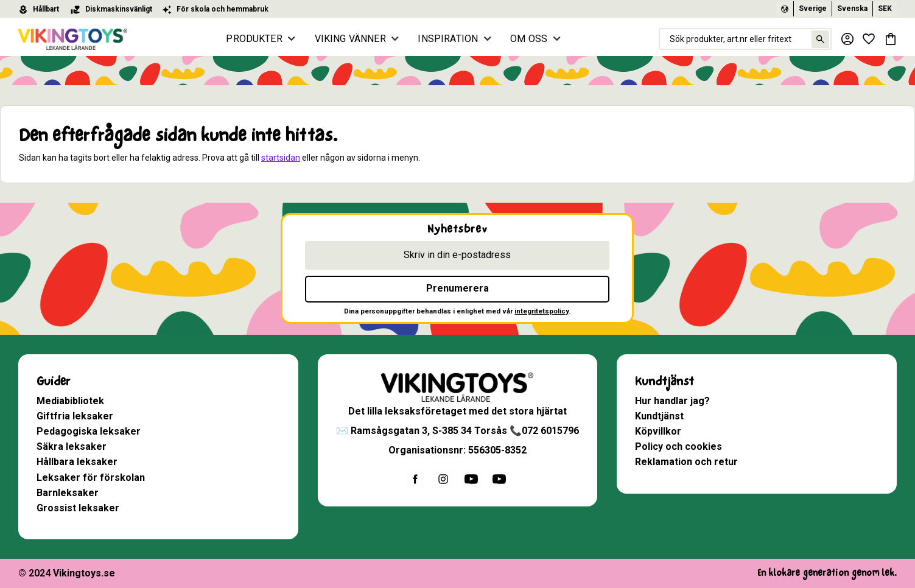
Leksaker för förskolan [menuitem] (91, 478)
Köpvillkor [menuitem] (658, 431)
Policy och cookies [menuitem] (678, 446)
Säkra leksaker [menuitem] (72, 446)
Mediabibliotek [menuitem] (70, 401)
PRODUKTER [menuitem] (257, 39)
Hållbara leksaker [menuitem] (77, 462)
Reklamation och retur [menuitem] (686, 462)
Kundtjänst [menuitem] (664, 381)
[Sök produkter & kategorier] (745, 39)
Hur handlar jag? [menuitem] (672, 401)
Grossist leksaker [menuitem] (78, 508)
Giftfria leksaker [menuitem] (75, 416)
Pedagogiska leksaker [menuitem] (89, 431)
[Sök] (819, 39)
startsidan (281, 158)
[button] (869, 39)
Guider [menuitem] (53, 381)
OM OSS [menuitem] (532, 39)
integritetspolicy (542, 311)
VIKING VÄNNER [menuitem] (353, 39)
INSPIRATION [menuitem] (451, 39)
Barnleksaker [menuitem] (68, 493)
